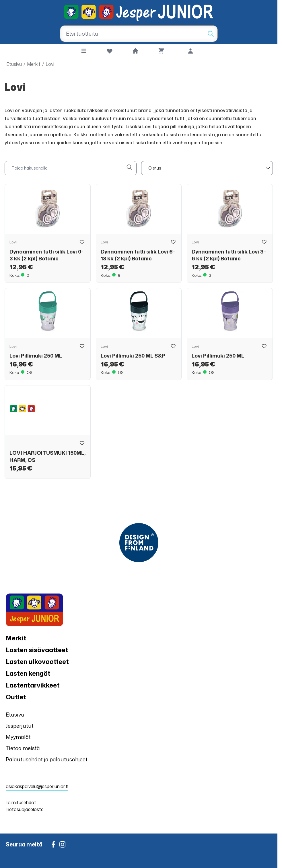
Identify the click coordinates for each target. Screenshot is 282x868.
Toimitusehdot (21, 802)
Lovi (50, 64)
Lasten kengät (28, 673)
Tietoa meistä (23, 748)
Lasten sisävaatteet (37, 650)
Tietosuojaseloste (25, 809)
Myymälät (18, 737)
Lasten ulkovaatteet (37, 661)
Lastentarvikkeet (33, 685)
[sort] (207, 168)
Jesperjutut (20, 726)
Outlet (16, 697)
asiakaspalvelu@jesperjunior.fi (37, 786)
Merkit (34, 64)
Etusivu (14, 64)
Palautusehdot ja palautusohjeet (47, 759)
